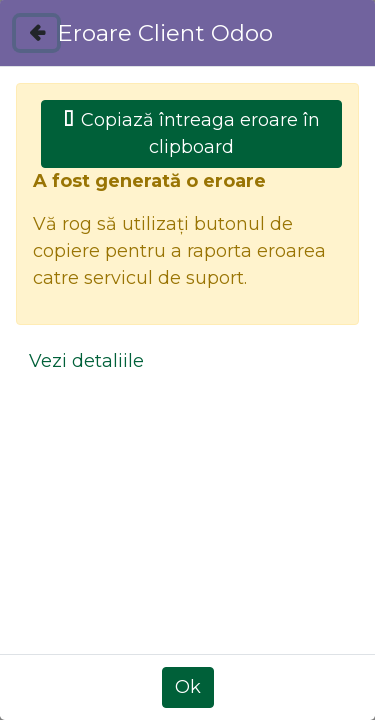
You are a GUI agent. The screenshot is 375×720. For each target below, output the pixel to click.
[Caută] (308, 227)
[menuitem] (110, 55)
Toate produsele (88, 408)
